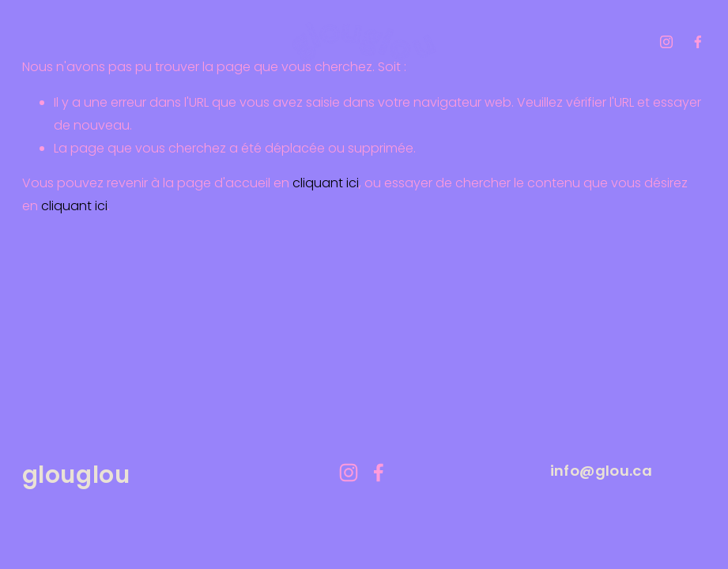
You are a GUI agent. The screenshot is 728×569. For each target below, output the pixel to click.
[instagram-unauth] (666, 42)
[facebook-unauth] (698, 42)
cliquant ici (326, 183)
